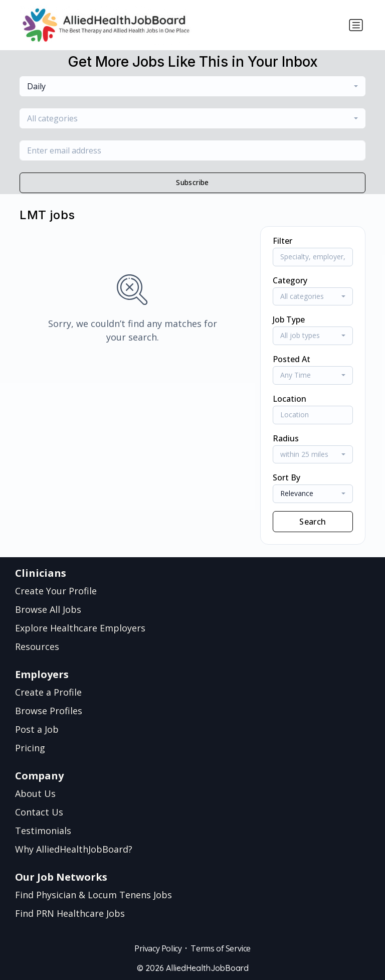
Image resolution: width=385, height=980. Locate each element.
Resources (37, 646)
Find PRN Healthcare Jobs (70, 913)
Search (313, 522)
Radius (286, 438)
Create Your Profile (56, 591)
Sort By (286, 477)
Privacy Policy (158, 948)
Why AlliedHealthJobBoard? (74, 849)
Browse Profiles (49, 711)
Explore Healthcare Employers (80, 628)
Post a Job (37, 729)
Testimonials (43, 831)
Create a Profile (48, 692)
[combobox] (192, 86)
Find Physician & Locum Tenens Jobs (93, 895)
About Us (35, 793)
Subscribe (192, 182)
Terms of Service (221, 948)
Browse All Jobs (48, 609)
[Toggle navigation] (356, 25)
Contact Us (39, 812)
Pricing (30, 748)
